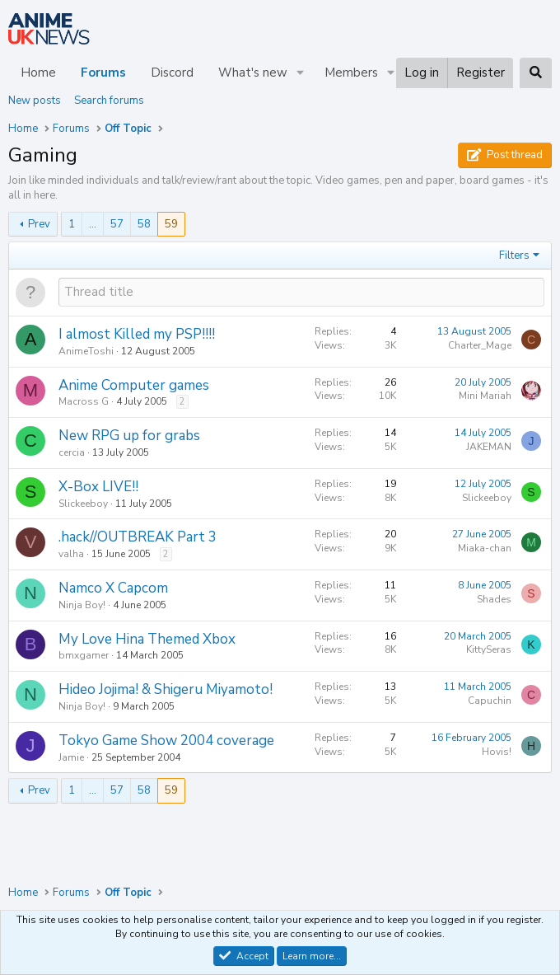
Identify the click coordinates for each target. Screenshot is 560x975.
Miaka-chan (485, 548)
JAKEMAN (489, 447)
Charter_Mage (480, 345)
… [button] (93, 224)
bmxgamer (84, 655)
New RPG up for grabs (129, 436)
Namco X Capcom (113, 588)
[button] (301, 73)
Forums (103, 73)
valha (71, 554)
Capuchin (490, 701)
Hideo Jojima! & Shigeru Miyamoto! (166, 689)
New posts (35, 101)
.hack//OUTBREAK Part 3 (138, 537)
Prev (39, 224)
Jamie (71, 757)
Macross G (84, 401)
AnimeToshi (86, 351)
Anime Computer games (134, 385)
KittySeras (489, 649)
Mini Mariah (485, 396)
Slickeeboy (83, 504)
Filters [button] (514, 255)
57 (117, 224)
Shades (494, 599)
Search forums (109, 101)
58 (144, 224)
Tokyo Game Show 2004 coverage (166, 741)
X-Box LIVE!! (98, 487)
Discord (172, 73)
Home (38, 73)
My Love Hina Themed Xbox (147, 639)
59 (171, 224)
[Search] (536, 73)
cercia (72, 452)
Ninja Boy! (82, 605)
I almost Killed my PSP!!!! (137, 334)
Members (351, 73)
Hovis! (497, 752)
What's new (253, 73)
